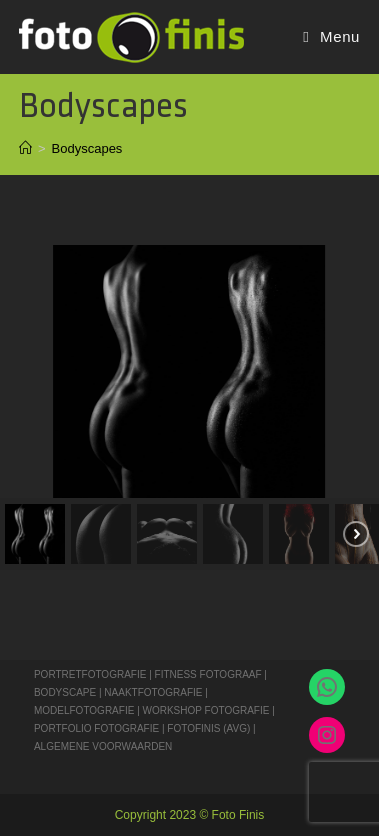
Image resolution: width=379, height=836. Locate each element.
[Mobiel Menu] (331, 37)
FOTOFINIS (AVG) (208, 728)
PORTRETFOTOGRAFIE (91, 674)
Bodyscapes (87, 148)
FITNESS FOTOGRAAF (208, 674)
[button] (35, 534)
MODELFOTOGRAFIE (85, 710)
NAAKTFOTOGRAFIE (154, 692)
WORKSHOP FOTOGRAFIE (206, 710)
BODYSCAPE (65, 692)
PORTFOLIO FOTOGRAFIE (96, 728)
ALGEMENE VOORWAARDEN (103, 746)
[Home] (25, 148)
